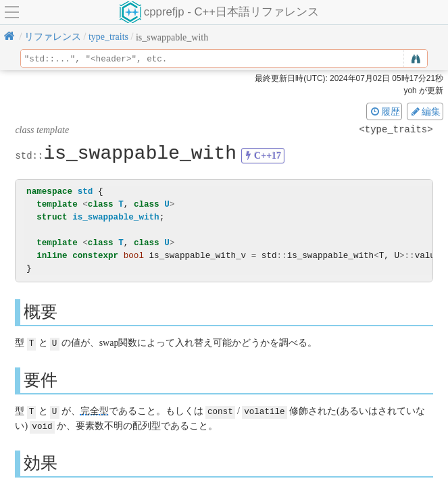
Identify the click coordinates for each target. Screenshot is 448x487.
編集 (425, 111)
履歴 (384, 111)
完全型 (95, 410)
